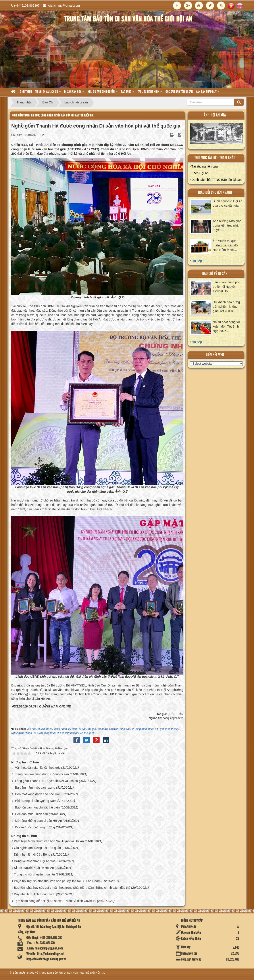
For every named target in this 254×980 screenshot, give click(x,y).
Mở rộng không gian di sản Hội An (38, 821)
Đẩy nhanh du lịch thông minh (35, 894)
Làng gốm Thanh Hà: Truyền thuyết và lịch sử (47, 781)
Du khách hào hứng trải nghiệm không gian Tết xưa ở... (226, 307)
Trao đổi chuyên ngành (215, 193)
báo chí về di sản (215, 274)
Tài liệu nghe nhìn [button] (150, 93)
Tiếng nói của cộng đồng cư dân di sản (42, 774)
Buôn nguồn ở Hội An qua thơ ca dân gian (228, 203)
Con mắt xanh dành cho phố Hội (37, 794)
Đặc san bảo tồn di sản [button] (179, 92)
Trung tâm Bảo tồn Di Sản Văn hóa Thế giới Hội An (72, 973)
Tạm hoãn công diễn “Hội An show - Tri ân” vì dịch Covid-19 (55, 901)
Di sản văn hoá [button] (74, 93)
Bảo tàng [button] (128, 93)
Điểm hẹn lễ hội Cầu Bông (32, 854)
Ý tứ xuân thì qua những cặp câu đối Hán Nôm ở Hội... (226, 245)
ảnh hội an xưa (215, 115)
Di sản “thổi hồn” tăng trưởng (35, 827)
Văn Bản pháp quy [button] (208, 93)
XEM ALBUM (216, 134)
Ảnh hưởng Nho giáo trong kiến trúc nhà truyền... (227, 225)
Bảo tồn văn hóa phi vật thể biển (37, 807)
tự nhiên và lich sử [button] (48, 93)
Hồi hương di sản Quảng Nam (36, 801)
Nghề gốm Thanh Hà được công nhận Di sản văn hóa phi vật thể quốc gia (53, 115)
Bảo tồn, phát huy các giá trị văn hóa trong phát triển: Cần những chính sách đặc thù (72, 888)
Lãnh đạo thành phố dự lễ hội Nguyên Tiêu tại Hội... (227, 287)
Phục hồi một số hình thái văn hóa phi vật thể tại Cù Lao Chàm (57, 881)
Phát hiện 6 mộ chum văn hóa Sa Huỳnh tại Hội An (49, 841)
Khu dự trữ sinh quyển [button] (103, 93)
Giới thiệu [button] (26, 92)
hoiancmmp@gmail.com (63, 6)
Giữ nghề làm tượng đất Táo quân (37, 848)
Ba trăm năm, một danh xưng (35, 787)
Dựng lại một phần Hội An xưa (35, 861)
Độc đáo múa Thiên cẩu (32, 814)
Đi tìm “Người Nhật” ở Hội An (34, 868)
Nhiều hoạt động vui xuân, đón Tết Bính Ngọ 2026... (227, 326)
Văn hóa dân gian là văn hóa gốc (38, 768)
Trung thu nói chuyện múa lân (34, 874)
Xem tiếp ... (197, 261)
